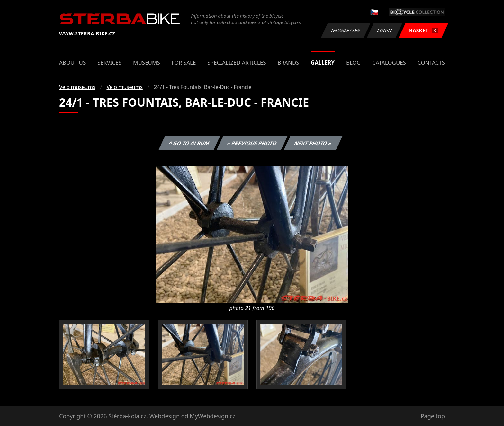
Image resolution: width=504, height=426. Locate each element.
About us (72, 62)
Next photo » (313, 143)
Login (385, 30)
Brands (288, 62)
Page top (433, 416)
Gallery (323, 62)
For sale (184, 62)
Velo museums (77, 87)
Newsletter (346, 30)
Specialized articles (237, 62)
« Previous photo (252, 143)
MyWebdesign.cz (212, 416)
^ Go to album (189, 143)
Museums (147, 62)
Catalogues (389, 62)
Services (109, 62)
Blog (353, 62)
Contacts (431, 62)
